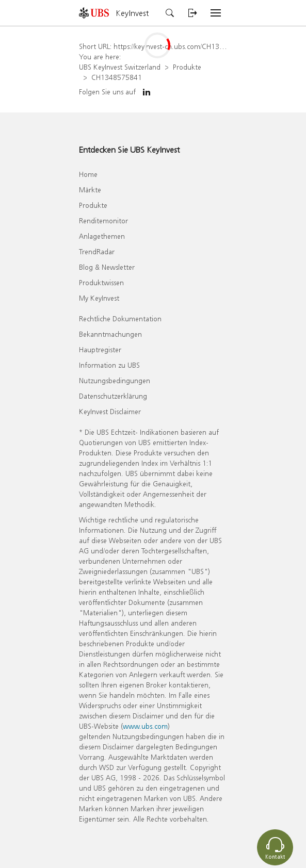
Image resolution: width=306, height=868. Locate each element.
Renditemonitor (103, 220)
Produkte (187, 67)
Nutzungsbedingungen (115, 380)
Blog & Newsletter (107, 267)
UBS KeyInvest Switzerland (120, 67)
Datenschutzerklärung (113, 396)
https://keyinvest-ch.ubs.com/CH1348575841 (183, 46)
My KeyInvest (99, 298)
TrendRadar (97, 251)
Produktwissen (101, 282)
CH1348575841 (117, 77)
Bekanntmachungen (110, 334)
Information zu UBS (109, 365)
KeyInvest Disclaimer (110, 411)
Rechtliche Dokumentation (120, 318)
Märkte (90, 190)
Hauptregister (100, 349)
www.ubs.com (145, 726)
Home (88, 174)
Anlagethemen (102, 236)
